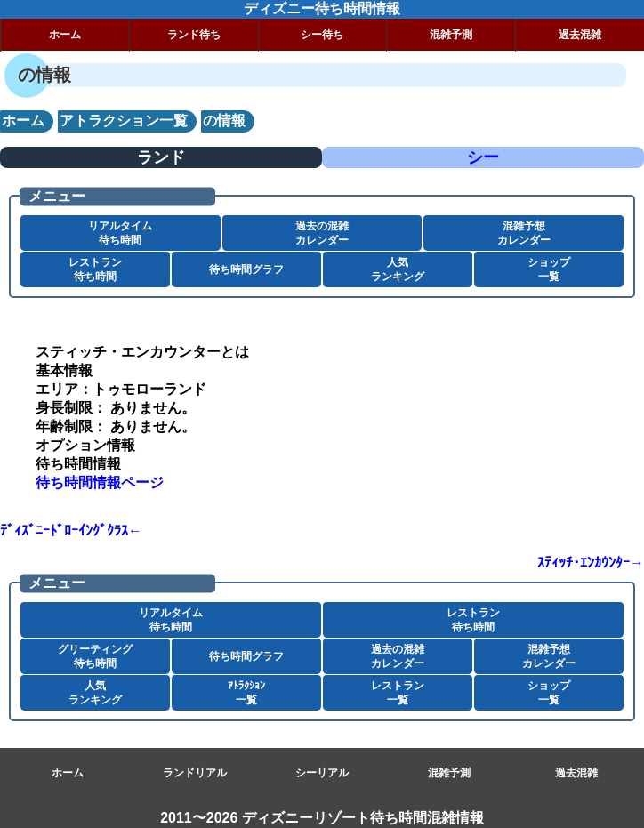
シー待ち (322, 35)
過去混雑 (580, 35)
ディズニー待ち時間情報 (322, 8)
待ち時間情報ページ (100, 482)
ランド (161, 157)
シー (483, 157)
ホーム (65, 35)
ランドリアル (195, 773)
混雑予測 (451, 35)
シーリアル (322, 773)
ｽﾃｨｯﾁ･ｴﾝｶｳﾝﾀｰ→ (591, 563)
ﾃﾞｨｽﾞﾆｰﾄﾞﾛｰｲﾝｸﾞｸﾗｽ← (71, 531)
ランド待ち (194, 35)
